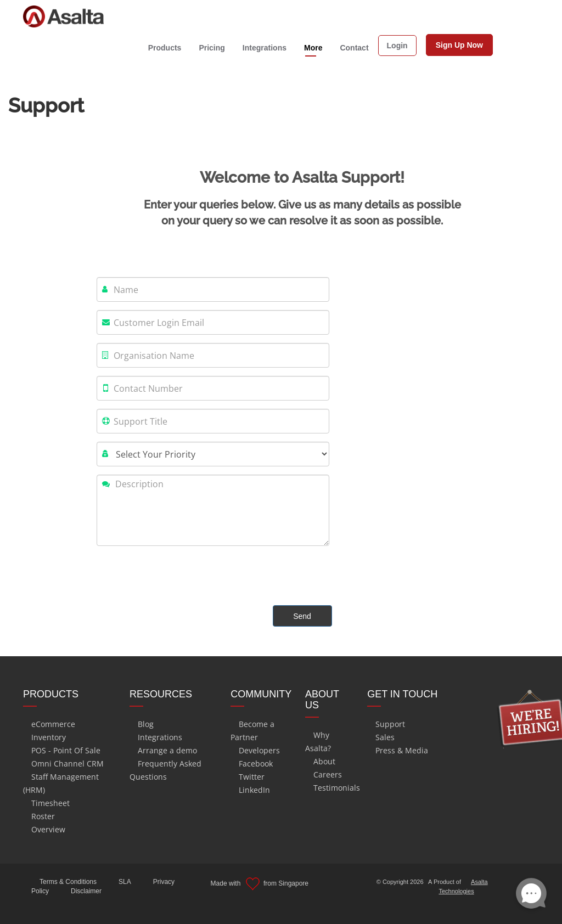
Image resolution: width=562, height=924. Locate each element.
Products (165, 48)
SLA (125, 882)
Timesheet (50, 803)
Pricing (212, 48)
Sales (385, 737)
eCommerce (53, 724)
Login (397, 46)
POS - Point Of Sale (66, 750)
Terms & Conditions (68, 882)
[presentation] (180, 576)
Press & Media (402, 750)
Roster (43, 816)
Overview (48, 829)
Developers (259, 750)
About (324, 761)
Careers (328, 774)
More (313, 48)
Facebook (256, 764)
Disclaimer (86, 891)
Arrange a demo (167, 750)
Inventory (49, 737)
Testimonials (337, 788)
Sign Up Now (459, 45)
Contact (354, 48)
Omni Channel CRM (68, 764)
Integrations (265, 48)
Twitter (252, 777)
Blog (146, 724)
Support (390, 724)
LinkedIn (254, 790)
